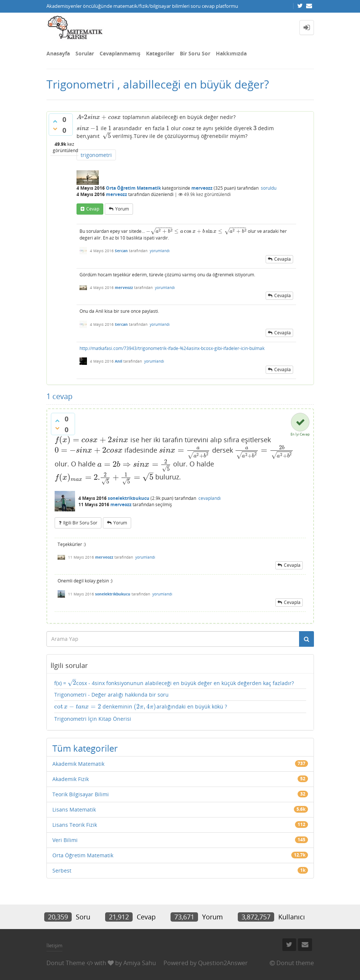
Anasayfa (58, 53)
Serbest (62, 870)
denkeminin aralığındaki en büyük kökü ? (141, 707)
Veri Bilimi (65, 840)
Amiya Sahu (140, 963)
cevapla (283, 259)
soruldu (269, 188)
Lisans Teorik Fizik (75, 825)
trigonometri (96, 155)
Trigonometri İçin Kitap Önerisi (93, 719)
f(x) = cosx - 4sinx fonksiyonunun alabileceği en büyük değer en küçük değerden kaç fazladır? (174, 683)
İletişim (54, 945)
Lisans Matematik (74, 809)
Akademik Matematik (78, 764)
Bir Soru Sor (195, 53)
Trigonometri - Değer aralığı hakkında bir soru (111, 695)
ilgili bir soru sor (80, 523)
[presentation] (79, 117)
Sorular (85, 53)
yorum (122, 209)
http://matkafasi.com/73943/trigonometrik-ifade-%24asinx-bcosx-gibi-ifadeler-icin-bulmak (172, 348)
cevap (93, 209)
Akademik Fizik (71, 779)
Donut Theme (66, 963)
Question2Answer (223, 963)
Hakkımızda (231, 53)
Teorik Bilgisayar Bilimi (81, 794)
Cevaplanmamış (120, 53)
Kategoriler (160, 53)
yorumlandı (160, 251)
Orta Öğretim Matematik (133, 188)
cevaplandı (210, 498)
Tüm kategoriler (85, 748)
